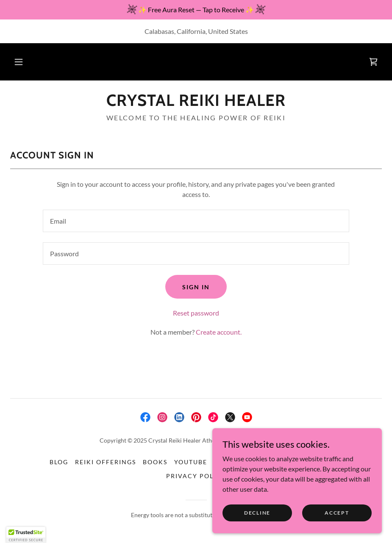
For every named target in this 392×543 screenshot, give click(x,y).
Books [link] (155, 462)
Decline (257, 513)
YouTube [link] (191, 462)
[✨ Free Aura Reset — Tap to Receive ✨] (196, 10)
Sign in (196, 287)
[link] (373, 62)
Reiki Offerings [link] (106, 462)
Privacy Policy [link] (196, 476)
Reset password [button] (196, 313)
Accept (337, 513)
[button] (19, 62)
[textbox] (196, 221)
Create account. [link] (219, 332)
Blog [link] (59, 462)
